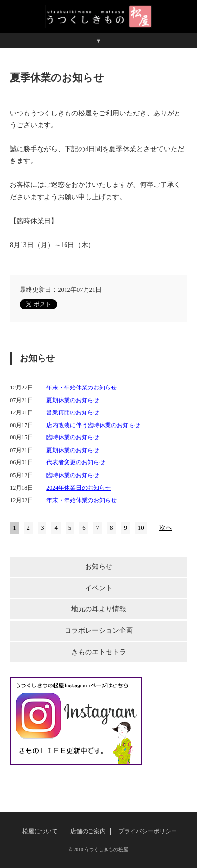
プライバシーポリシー (148, 831)
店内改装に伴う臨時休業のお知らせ (93, 425)
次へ (166, 528)
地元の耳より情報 (99, 609)
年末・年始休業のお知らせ (82, 388)
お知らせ (99, 566)
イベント (99, 588)
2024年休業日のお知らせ (79, 488)
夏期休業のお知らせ (73, 400)
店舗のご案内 (88, 831)
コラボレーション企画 (99, 630)
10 (141, 528)
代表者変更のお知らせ (76, 462)
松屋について (40, 831)
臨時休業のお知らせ (73, 437)
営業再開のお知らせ (73, 412)
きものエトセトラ (99, 652)
